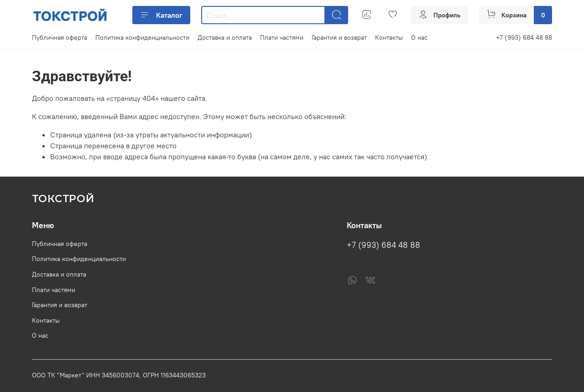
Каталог (161, 15)
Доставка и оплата (225, 37)
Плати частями (282, 37)
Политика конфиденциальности (142, 37)
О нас (419, 37)
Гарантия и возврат (339, 37)
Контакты (389, 37)
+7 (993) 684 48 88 (524, 37)
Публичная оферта (60, 37)
